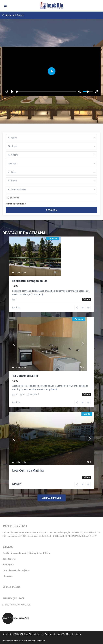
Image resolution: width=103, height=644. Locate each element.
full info (86, 299)
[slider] (46, 92)
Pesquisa (52, 210)
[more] (40, 295)
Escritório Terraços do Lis (30, 281)
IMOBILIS (17, 484)
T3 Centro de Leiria (25, 376)
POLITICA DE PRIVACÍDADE (18, 605)
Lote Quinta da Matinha (28, 470)
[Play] (12, 92)
